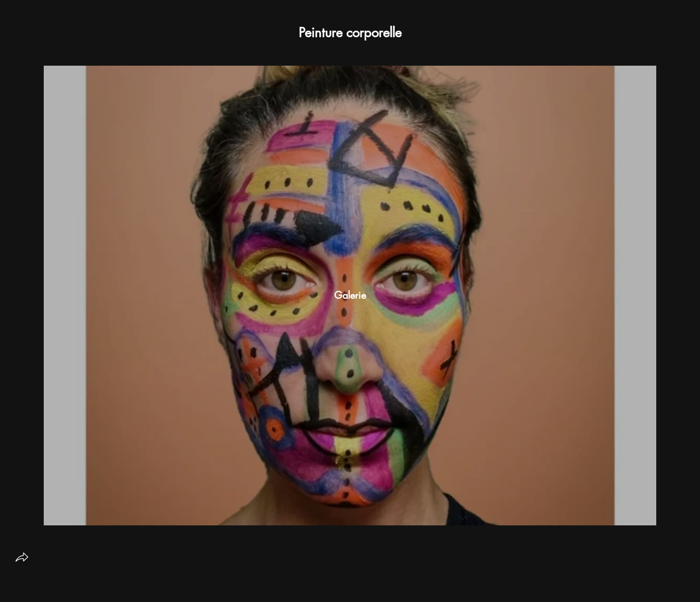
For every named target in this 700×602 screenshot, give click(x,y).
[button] (350, 33)
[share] (22, 557)
